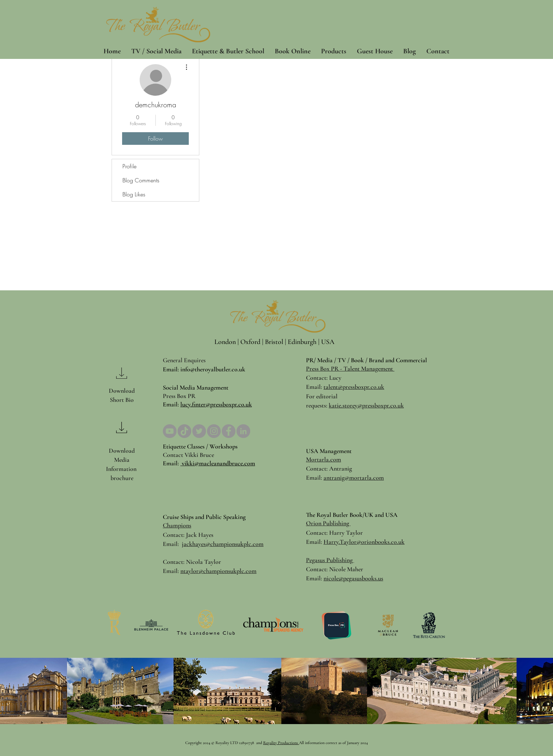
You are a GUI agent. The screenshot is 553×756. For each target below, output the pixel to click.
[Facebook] (229, 431)
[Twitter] (199, 431)
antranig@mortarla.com (354, 478)
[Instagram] (214, 431)
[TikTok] (184, 431)
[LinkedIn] (243, 431)
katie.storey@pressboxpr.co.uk (366, 405)
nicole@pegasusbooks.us (353, 578)
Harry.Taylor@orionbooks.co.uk (364, 542)
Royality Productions (281, 743)
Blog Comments (141, 180)
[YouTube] (170, 431)
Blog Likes (134, 194)
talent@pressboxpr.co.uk (354, 387)
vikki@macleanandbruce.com (218, 463)
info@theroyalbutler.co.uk (213, 369)
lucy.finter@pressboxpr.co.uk (216, 404)
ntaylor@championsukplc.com (218, 571)
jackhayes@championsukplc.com (223, 544)
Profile (129, 166)
